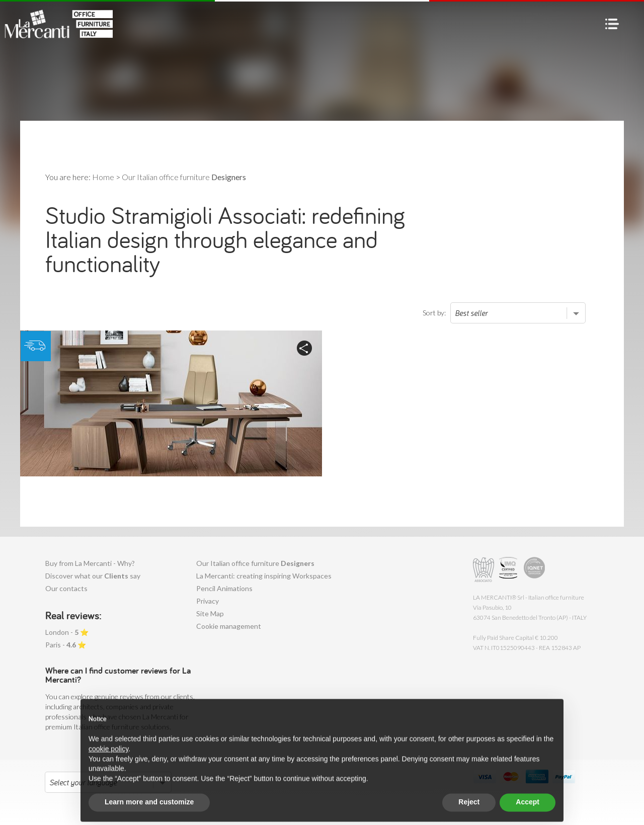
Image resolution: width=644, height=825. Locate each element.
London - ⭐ (67, 632)
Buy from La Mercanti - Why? (90, 563)
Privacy (208, 601)
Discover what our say (93, 576)
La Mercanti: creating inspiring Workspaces (264, 576)
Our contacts (66, 588)
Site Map (210, 613)
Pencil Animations (224, 588)
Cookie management (229, 626)
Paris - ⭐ (66, 645)
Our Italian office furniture (255, 563)
